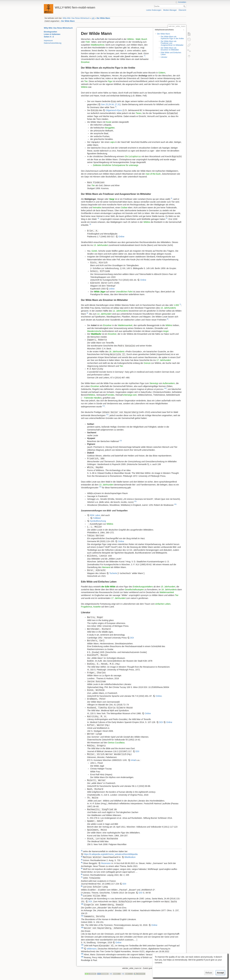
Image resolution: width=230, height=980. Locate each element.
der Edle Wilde (108, 587)
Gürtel (94, 251)
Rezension (106, 863)
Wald (138, 39)
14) (100, 487)
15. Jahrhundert (168, 587)
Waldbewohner (98, 45)
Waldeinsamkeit (125, 325)
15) (135, 501)
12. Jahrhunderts (120, 311)
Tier (86, 81)
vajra (112, 142)
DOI (132, 638)
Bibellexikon (130, 857)
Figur (110, 81)
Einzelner (85, 62)
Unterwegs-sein (130, 395)
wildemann (92, 949)
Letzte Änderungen (154, 10)
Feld (88, 42)
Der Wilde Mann (103, 18)
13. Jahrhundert (101, 245)
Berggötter (110, 128)
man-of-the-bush (153, 174)
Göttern (162, 73)
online (112, 289)
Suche (185, 6)
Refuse (209, 973)
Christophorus (133, 157)
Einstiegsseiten (50, 32)
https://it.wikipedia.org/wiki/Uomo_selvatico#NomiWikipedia (111, 854)
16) (175, 504)
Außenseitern (169, 383)
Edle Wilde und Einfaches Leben (171, 54)
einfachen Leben (163, 604)
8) (87, 313)
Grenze (147, 363)
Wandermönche (94, 331)
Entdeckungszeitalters (143, 587)
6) (90, 224)
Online (121, 237)
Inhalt (133, 760)
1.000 (176, 305)
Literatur (164, 57)
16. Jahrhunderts (117, 352)
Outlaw (124, 208)
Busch (144, 39)
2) (116, 107)
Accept (220, 973)
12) (107, 415)
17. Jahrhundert (164, 360)
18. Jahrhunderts (169, 590)
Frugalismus (87, 607)
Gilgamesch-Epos (114, 110)
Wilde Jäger (100, 292)
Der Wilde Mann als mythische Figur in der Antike (172, 38)
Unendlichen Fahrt (124, 292)
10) (165, 388)
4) (98, 218)
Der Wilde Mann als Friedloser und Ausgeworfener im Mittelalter (172, 43)
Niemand (106, 567)
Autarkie (97, 607)
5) (167, 218)
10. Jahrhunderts (168, 308)
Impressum (48, 41)
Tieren (139, 113)
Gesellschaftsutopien (134, 590)
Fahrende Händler (93, 398)
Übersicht (182, 10)
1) (145, 56)
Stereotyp (154, 383)
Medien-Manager (170, 10)
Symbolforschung (98, 521)
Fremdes (110, 395)
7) (180, 304)
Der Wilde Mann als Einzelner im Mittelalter (170, 49)
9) (168, 319)
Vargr (112, 199)
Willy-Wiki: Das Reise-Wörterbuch (76, 18)
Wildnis (130, 39)
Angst (166, 331)
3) (171, 198)
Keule (109, 122)
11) (104, 406)
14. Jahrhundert (104, 314)
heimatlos (97, 208)
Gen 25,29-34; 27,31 (110, 104)
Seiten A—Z (49, 37)
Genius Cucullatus (116, 743)
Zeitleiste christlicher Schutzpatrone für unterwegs (116, 165)
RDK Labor (95, 515)
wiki (93, 18)
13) (121, 441)
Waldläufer (96, 334)
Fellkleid (97, 518)
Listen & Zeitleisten (52, 34)
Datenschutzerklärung (53, 43)
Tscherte (113, 573)
